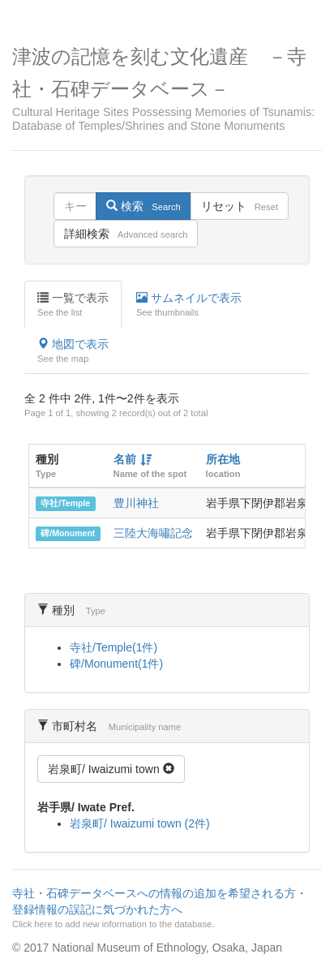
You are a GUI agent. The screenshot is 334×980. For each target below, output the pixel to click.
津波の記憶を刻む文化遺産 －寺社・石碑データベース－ (167, 90)
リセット (240, 206)
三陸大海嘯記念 (153, 533)
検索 (143, 206)
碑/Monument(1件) (116, 664)
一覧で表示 (73, 305)
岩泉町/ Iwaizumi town (111, 769)
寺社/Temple (65, 504)
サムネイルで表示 (189, 305)
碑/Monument (68, 534)
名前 (125, 459)
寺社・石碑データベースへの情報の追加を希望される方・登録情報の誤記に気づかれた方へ (165, 909)
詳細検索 (126, 234)
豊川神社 (136, 503)
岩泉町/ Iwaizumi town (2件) (140, 823)
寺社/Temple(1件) (113, 647)
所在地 (223, 459)
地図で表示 (73, 351)
